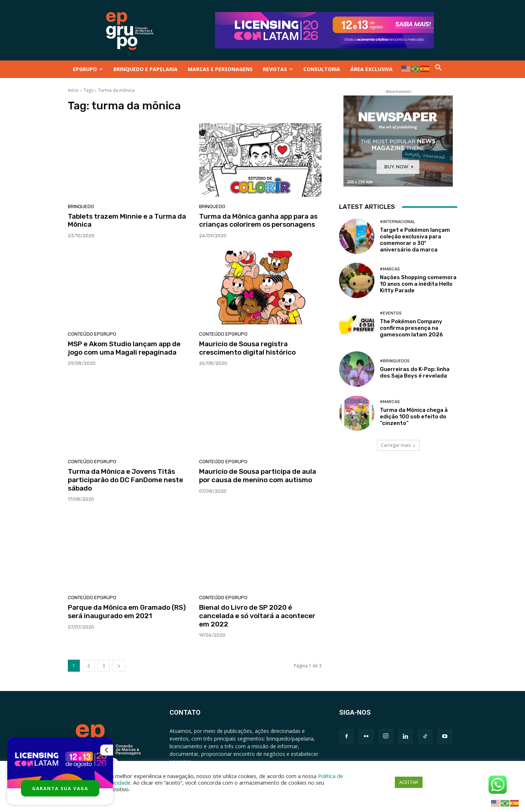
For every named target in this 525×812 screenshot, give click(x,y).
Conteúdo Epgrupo (92, 334)
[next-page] (119, 666)
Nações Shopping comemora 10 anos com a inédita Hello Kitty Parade (418, 284)
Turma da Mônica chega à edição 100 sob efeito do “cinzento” (414, 417)
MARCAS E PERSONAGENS (220, 69)
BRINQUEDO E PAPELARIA (145, 69)
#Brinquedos (395, 361)
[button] (439, 69)
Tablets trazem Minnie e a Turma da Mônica (127, 220)
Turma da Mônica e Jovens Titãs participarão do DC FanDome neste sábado (125, 480)
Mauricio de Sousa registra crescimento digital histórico (247, 348)
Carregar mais (398, 445)
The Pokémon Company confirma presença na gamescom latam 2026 (411, 328)
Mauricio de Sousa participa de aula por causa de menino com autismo (258, 476)
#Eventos (391, 313)
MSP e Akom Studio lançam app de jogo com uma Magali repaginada (124, 348)
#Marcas (390, 269)
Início (73, 90)
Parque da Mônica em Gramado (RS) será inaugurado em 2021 (127, 612)
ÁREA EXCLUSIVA (372, 69)
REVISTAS (278, 69)
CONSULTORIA (322, 69)
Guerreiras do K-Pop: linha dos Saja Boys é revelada (415, 372)
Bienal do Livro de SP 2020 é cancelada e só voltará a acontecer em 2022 (257, 616)
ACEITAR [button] (409, 782)
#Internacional (397, 222)
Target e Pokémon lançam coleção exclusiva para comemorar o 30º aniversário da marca (415, 240)
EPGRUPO (88, 69)
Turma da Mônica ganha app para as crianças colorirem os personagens (258, 220)
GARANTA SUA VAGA (60, 788)
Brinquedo (81, 206)
